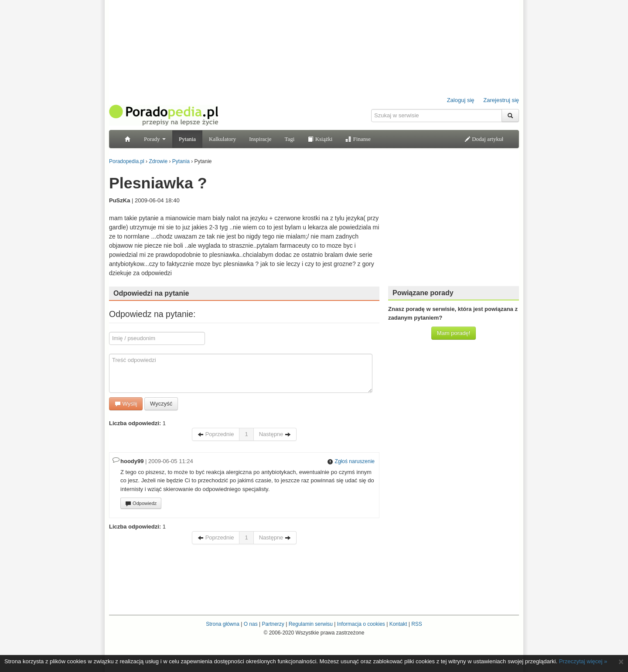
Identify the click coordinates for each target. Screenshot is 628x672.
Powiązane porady (423, 293)
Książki (320, 139)
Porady (155, 139)
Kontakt (398, 624)
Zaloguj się (461, 100)
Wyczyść (161, 404)
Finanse (358, 139)
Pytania (187, 139)
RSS (417, 624)
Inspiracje (260, 139)
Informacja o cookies (361, 624)
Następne (275, 434)
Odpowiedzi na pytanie (151, 293)
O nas (251, 624)
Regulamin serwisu (311, 624)
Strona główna (223, 624)
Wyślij (126, 404)
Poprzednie (216, 434)
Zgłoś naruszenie (351, 461)
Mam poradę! (454, 333)
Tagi (289, 139)
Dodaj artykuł (484, 139)
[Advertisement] (454, 225)
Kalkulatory (222, 139)
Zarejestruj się (501, 100)
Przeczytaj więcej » (583, 661)
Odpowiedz (141, 504)
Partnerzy (273, 624)
